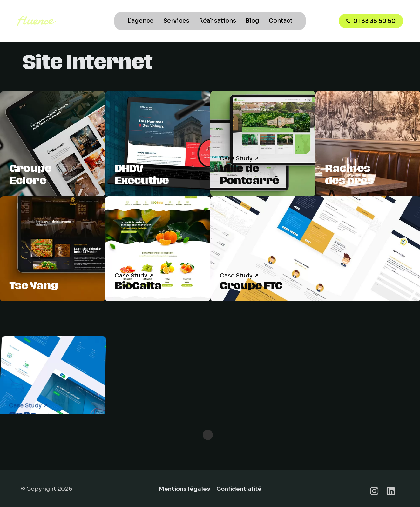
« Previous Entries (208, 435)
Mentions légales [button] (184, 489)
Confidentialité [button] (239, 489)
